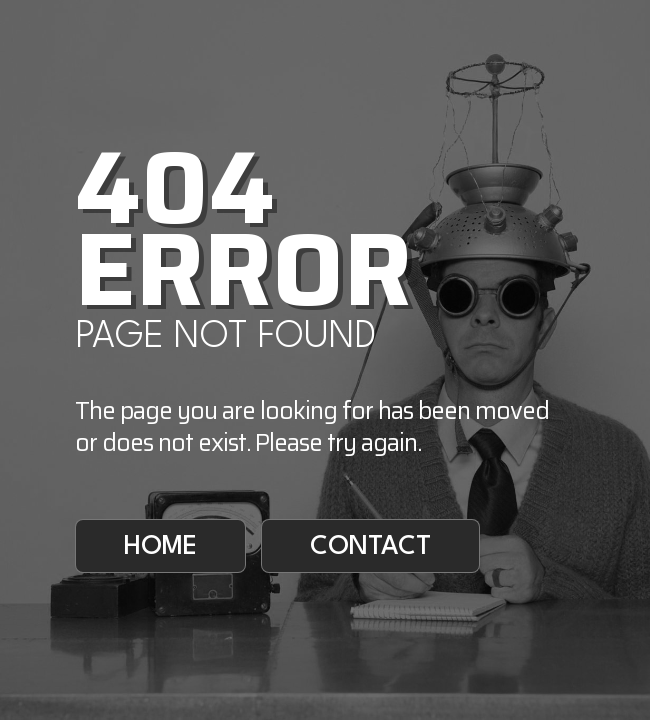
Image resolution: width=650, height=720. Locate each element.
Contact (370, 547)
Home (160, 547)
